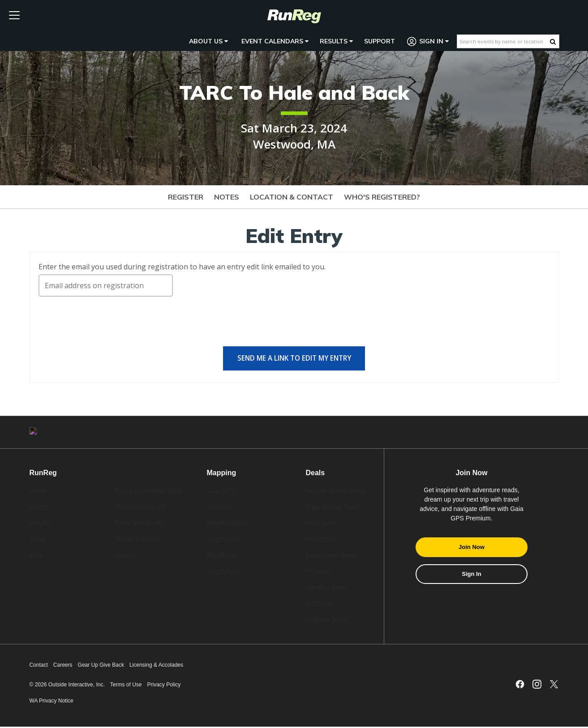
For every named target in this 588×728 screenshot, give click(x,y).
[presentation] (107, 325)
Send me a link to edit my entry (294, 359)
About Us (208, 41)
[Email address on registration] (106, 285)
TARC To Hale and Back (294, 92)
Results (336, 41)
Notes (227, 197)
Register (186, 197)
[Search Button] (553, 42)
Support (380, 41)
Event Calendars (275, 41)
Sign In (428, 41)
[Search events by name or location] (504, 41)
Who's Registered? (382, 197)
